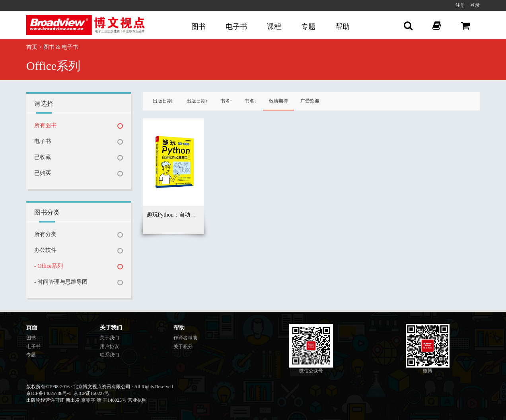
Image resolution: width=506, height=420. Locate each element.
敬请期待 (278, 101)
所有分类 (45, 234)
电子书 (236, 27)
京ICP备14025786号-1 (49, 393)
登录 (475, 5)
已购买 (43, 173)
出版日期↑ (197, 101)
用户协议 (109, 346)
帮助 (343, 27)
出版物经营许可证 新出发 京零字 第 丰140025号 (76, 400)
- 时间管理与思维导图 (61, 282)
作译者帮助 (185, 338)
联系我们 (109, 355)
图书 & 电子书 (61, 47)
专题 (308, 27)
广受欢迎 (310, 101)
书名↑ (226, 101)
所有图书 (45, 125)
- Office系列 (49, 266)
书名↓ (251, 101)
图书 (199, 27)
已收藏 (43, 157)
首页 (32, 47)
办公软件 (45, 250)
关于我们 (109, 338)
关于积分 (183, 346)
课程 (274, 27)
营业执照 (137, 400)
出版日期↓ (163, 101)
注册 (460, 5)
